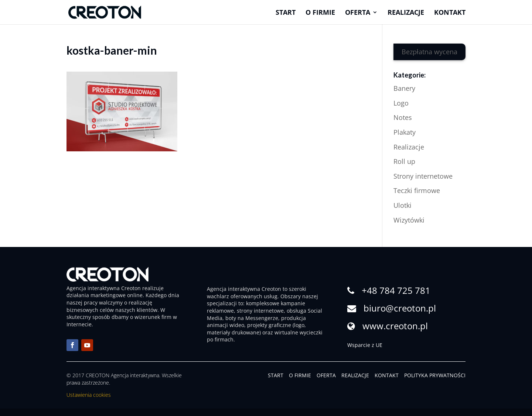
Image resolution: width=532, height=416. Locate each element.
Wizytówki (409, 220)
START (276, 375)
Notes (403, 117)
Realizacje (406, 13)
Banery (404, 88)
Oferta (358, 13)
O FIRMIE (300, 375)
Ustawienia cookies (89, 395)
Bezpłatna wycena (429, 52)
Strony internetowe (423, 176)
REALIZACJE (355, 375)
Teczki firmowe (417, 190)
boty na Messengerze (252, 318)
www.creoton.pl (395, 326)
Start (286, 13)
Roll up (404, 161)
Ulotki (403, 205)
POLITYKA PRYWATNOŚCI (435, 375)
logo (299, 325)
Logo (401, 103)
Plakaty (405, 132)
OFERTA (326, 375)
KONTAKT (387, 375)
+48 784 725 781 (396, 290)
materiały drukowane (233, 332)
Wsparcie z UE (365, 345)
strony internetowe (260, 311)
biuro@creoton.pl (400, 308)
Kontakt (450, 13)
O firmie (320, 13)
